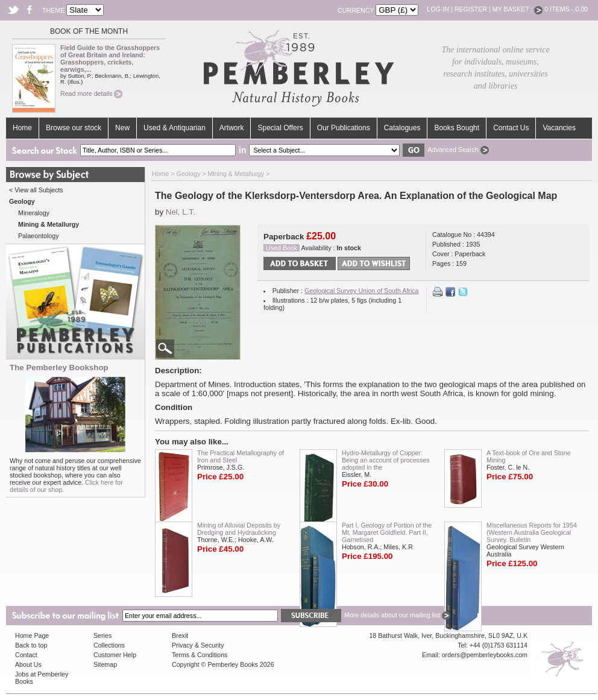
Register (471, 9)
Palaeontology (39, 236)
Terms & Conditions (200, 655)
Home (22, 128)
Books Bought (457, 128)
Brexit (180, 635)
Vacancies (559, 128)
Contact (26, 655)
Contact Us (511, 128)
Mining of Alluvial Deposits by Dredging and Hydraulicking (239, 529)
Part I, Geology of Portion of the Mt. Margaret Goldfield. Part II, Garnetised (387, 532)
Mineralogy (34, 213)
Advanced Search (458, 150)
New (122, 128)
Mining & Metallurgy (236, 174)
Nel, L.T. (181, 212)
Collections (109, 645)
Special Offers (280, 128)
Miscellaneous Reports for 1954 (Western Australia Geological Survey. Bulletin (532, 532)
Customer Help (115, 655)
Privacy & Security (198, 645)
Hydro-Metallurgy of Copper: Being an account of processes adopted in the (386, 460)
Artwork (232, 128)
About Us (28, 664)
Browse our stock (74, 128)
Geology (189, 174)
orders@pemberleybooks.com (485, 655)
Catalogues (402, 128)
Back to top (31, 645)
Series (102, 635)
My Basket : (518, 9)
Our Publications (344, 128)
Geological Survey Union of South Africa (362, 291)
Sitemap (105, 664)
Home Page (32, 635)
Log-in (438, 9)
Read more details (91, 93)
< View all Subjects (36, 190)
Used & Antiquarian (175, 128)
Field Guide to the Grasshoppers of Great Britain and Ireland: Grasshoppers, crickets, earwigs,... (110, 58)
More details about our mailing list (397, 615)
